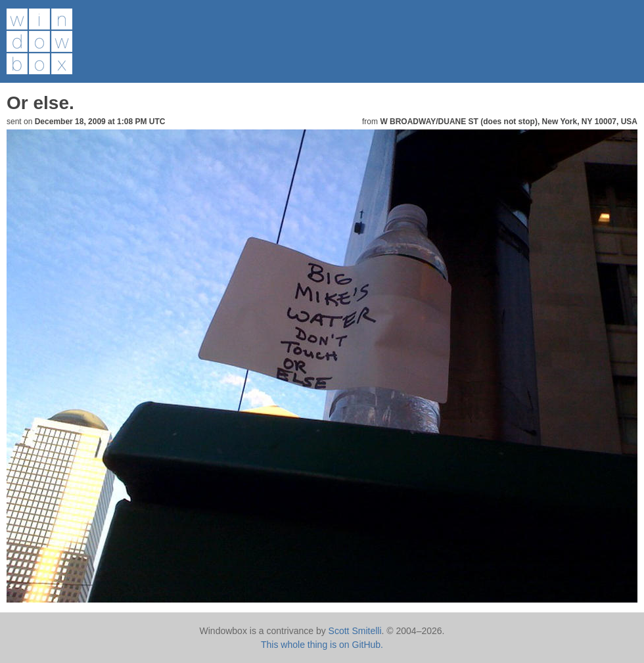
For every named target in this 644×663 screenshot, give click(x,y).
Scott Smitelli (355, 631)
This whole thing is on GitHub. (322, 645)
